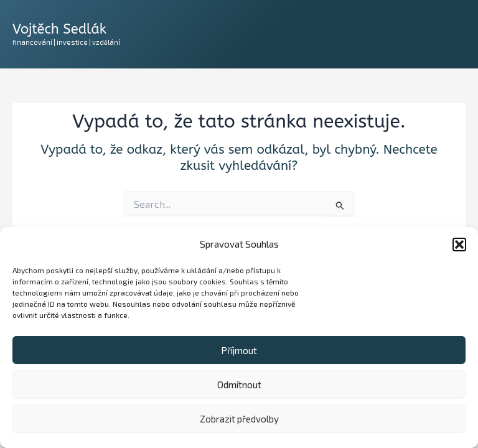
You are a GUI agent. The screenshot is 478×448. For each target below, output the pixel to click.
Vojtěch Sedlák (59, 29)
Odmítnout (239, 385)
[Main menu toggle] (453, 35)
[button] (459, 245)
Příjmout (239, 350)
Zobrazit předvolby (239, 419)
